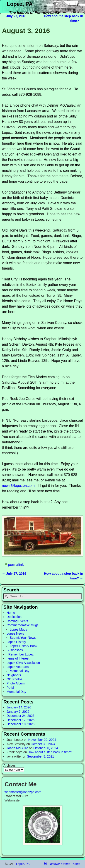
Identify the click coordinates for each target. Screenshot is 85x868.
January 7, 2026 (18, 712)
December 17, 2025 (21, 720)
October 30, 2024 (43, 744)
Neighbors (14, 675)
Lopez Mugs (18, 629)
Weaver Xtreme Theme (65, 864)
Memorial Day (19, 671)
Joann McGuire (17, 748)
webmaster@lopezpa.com (23, 792)
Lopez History (16, 642)
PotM (10, 688)
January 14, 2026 (19, 707)
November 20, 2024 (42, 740)
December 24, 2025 (21, 716)
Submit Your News (23, 638)
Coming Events (17, 621)
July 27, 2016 (14, 16)
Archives (10, 765)
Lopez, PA (20, 4)
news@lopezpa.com (18, 486)
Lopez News (15, 634)
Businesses (15, 650)
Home (11, 613)
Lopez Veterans (18, 667)
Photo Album (16, 683)
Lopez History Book (23, 646)
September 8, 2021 (40, 756)
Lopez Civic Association (23, 663)
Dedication (14, 617)
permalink (16, 565)
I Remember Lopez (20, 654)
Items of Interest (18, 658)
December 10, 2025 (21, 724)
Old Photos (14, 679)
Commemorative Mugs (23, 625)
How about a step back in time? (50, 752)
